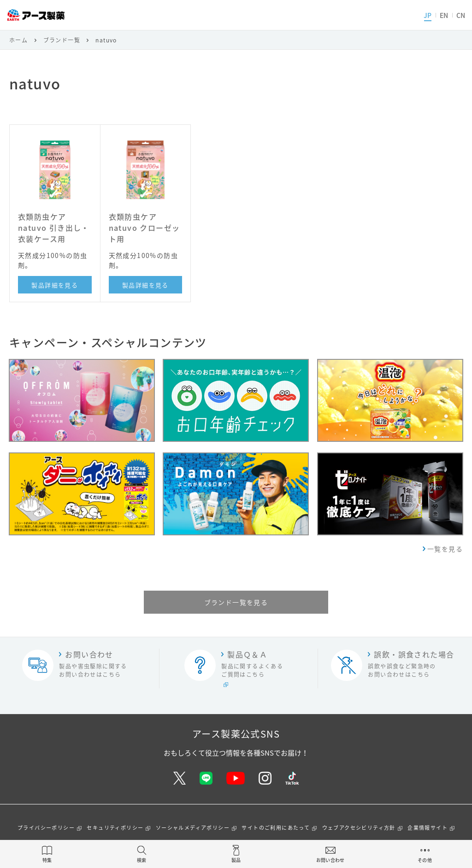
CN (461, 15)
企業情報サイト (428, 828)
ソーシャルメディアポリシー (193, 828)
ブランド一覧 (62, 40)
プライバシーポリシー (46, 828)
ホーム (18, 40)
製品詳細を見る (55, 285)
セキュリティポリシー (115, 828)
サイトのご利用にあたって (276, 828)
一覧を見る (445, 549)
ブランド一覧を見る (236, 602)
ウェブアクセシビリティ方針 (359, 828)
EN (444, 15)
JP (428, 15)
